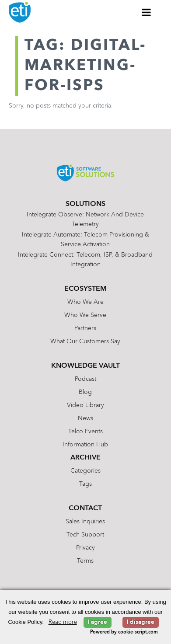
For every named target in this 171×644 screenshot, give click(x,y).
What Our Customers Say (85, 341)
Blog (85, 392)
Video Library (85, 405)
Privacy (85, 548)
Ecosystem (85, 289)
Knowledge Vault (85, 366)
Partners (85, 328)
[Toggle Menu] (147, 12)
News (85, 418)
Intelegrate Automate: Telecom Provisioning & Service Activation (85, 240)
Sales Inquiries (85, 522)
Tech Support (85, 535)
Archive (85, 458)
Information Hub (85, 445)
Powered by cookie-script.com (124, 632)
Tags (85, 484)
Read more (63, 622)
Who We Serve (85, 315)
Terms (85, 561)
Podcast (85, 379)
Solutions (85, 204)
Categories (85, 471)
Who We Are (85, 302)
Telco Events (85, 432)
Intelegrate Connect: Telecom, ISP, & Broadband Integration (85, 260)
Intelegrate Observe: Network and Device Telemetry (85, 219)
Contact (85, 508)
